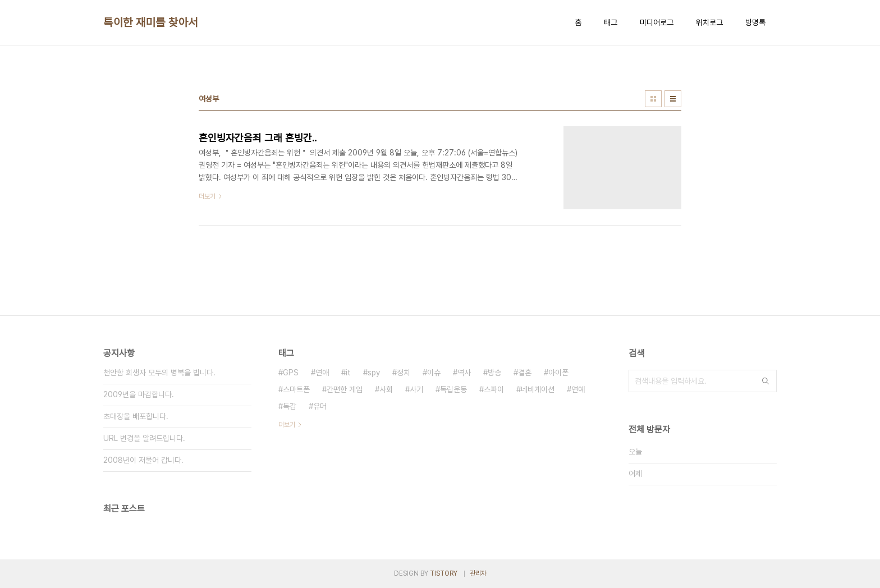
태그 (611, 22)
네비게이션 (538, 389)
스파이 (494, 389)
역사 (464, 373)
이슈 (434, 373)
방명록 (755, 22)
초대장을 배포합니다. (136, 416)
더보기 (287, 425)
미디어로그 (657, 22)
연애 (322, 373)
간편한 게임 (345, 389)
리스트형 (673, 99)
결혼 (525, 373)
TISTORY (444, 573)
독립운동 (453, 389)
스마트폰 (296, 389)
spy (374, 373)
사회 (386, 389)
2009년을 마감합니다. (139, 394)
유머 (320, 406)
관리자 (478, 573)
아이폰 (558, 373)
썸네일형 (653, 99)
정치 (404, 373)
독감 (290, 406)
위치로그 (709, 22)
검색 (766, 381)
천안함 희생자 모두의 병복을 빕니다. (159, 373)
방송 (494, 373)
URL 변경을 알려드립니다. (144, 438)
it (348, 373)
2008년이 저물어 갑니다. (143, 460)
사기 (416, 389)
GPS (291, 373)
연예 (578, 389)
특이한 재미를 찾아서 (151, 22)
